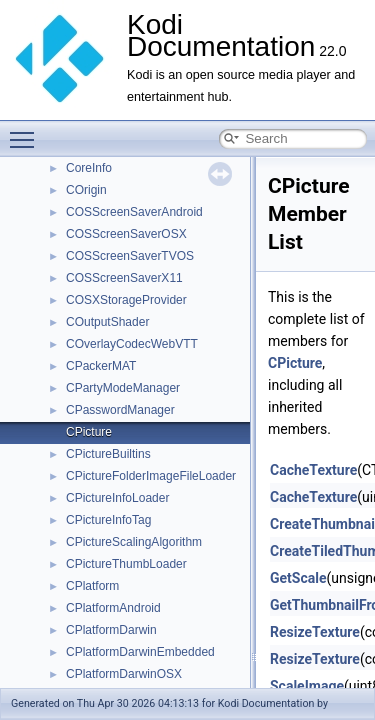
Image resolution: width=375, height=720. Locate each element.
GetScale (298, 578)
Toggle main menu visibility (27, 131)
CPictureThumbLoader (126, 564)
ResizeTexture (315, 632)
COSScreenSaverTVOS (130, 256)
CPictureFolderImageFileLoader (151, 476)
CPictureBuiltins (108, 454)
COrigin (86, 190)
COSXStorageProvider (126, 300)
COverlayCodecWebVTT (132, 344)
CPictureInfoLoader (117, 498)
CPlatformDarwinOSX (124, 674)
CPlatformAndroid (113, 608)
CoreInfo (89, 168)
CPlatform (92, 586)
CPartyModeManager (123, 388)
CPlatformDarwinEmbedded (140, 652)
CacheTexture (313, 470)
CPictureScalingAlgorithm (134, 542)
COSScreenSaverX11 (124, 278)
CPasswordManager (120, 410)
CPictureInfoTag (108, 520)
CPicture (89, 432)
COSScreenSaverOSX (126, 234)
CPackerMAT (101, 366)
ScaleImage (307, 686)
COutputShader (107, 322)
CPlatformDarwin (111, 630)
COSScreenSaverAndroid (134, 212)
